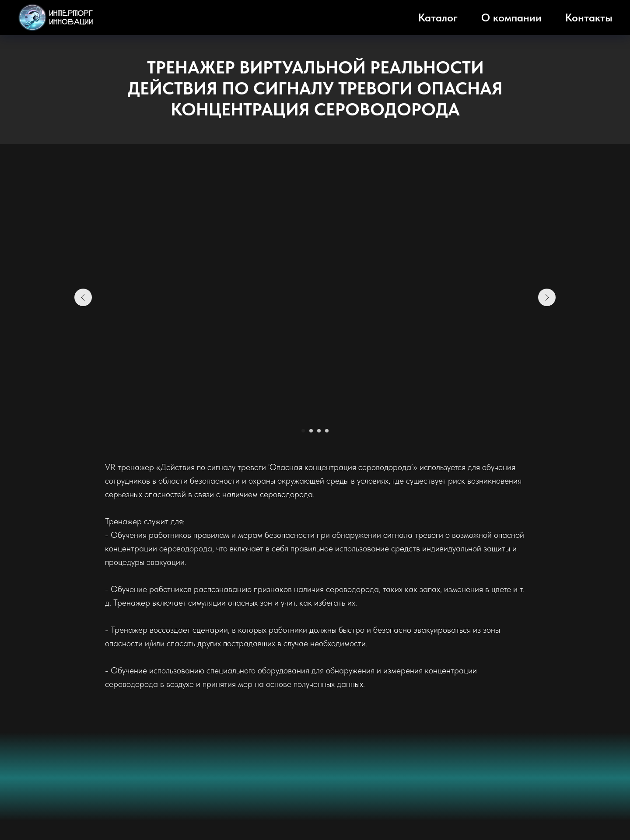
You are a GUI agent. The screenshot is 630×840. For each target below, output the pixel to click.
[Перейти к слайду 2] (311, 431)
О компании (511, 17)
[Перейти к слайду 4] (327, 431)
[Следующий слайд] (547, 297)
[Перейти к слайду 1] (303, 431)
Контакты (589, 17)
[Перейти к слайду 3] (319, 431)
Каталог (438, 17)
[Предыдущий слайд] (83, 297)
